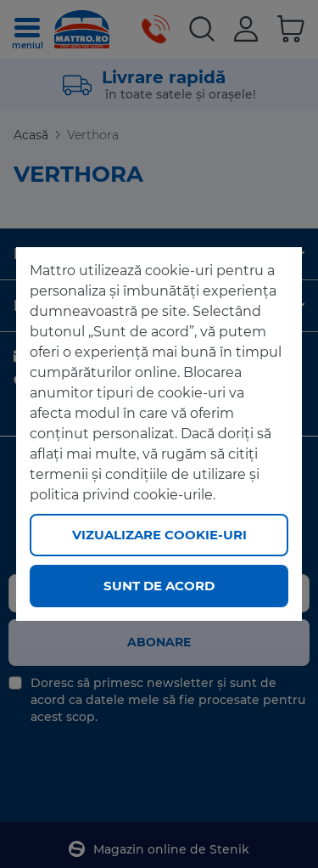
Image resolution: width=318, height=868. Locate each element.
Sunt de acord (159, 586)
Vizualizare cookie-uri (159, 535)
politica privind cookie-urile (121, 495)
